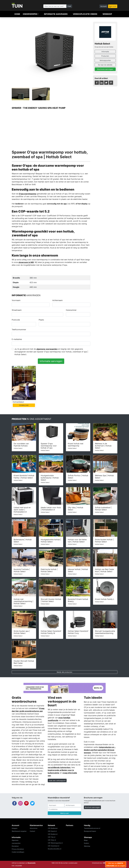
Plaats (41, 320)
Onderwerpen (30, 14)
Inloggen (15, 828)
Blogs (86, 840)
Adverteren (34, 828)
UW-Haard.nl (52, 831)
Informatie (105, 52)
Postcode (16, 320)
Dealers (87, 843)
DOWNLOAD (24, 405)
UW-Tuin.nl (52, 837)
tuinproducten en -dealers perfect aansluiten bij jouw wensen (100, 750)
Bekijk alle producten (64, 672)
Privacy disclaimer (18, 849)
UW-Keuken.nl (53, 834)
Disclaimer (15, 846)
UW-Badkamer (53, 828)
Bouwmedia (32, 863)
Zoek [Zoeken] (69, 6)
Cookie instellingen (18, 852)
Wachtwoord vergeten (19, 831)
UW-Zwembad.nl (53, 846)
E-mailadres (17, 339)
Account (103, 6)
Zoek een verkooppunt (57, 780)
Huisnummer (71, 310)
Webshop (107, 14)
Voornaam (16, 300)
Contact (32, 831)
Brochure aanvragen (92, 807)
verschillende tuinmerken (59, 767)
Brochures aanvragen (105, 69)
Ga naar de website (105, 65)
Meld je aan (64, 813)
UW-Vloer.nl (52, 840)
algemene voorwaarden (47, 349)
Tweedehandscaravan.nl (92, 828)
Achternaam (58, 300)
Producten (105, 56)
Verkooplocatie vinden (85, 14)
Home (17, 14)
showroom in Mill (26, 262)
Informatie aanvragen (56, 14)
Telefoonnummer (19, 330)
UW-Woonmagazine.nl (55, 843)
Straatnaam (17, 310)
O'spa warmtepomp (27, 194)
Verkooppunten (105, 60)
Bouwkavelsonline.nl (55, 849)
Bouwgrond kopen (90, 831)
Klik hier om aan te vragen (116, 864)
